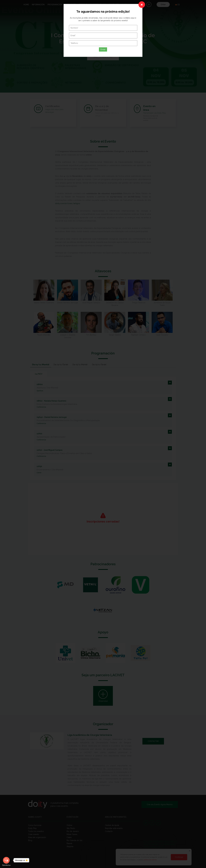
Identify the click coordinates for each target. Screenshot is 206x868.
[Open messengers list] (6, 860)
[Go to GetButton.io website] (6, 865)
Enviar (103, 10)
